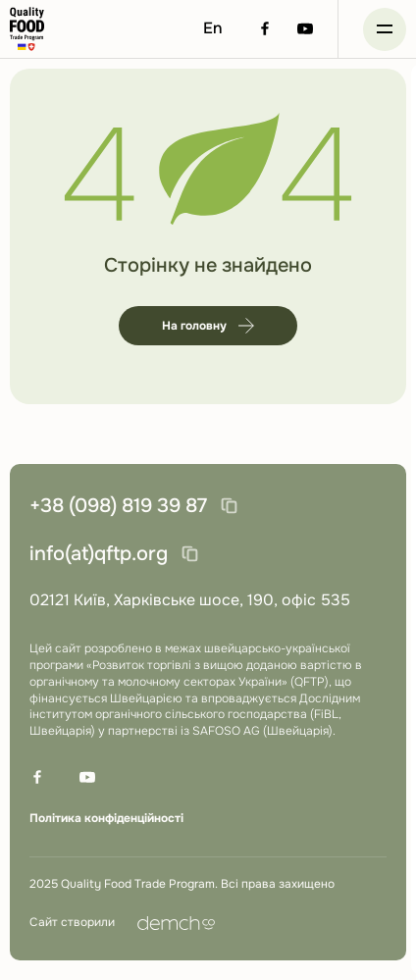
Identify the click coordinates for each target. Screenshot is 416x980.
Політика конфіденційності (106, 818)
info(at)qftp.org (99, 554)
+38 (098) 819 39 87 (118, 506)
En (213, 28)
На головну (208, 326)
